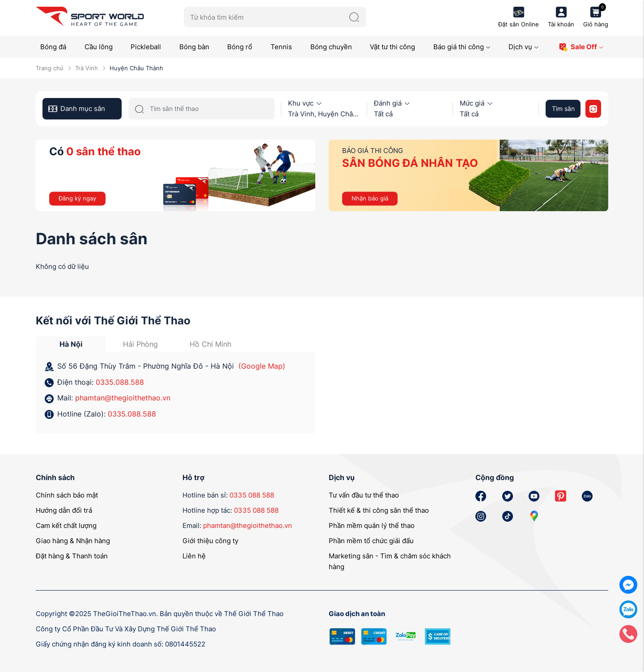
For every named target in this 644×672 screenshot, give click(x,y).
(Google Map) (262, 366)
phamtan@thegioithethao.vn (123, 398)
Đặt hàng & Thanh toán (72, 556)
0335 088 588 (252, 495)
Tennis (281, 47)
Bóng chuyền (331, 47)
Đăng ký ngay (77, 198)
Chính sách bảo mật (67, 495)
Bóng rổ (240, 47)
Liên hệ (194, 556)
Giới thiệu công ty (210, 541)
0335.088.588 (120, 382)
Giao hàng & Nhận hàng (73, 541)
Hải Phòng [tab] (140, 344)
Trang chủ (50, 68)
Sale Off (581, 47)
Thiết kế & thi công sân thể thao (379, 510)
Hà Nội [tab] (71, 344)
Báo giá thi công (462, 47)
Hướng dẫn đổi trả (64, 510)
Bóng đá (53, 47)
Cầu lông (99, 47)
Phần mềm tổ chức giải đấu (371, 541)
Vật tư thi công (392, 47)
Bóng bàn (194, 47)
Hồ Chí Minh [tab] (210, 344)
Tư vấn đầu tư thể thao (364, 495)
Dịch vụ (524, 47)
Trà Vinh (87, 68)
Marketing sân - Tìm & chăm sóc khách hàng (390, 561)
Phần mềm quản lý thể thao (372, 525)
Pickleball (146, 47)
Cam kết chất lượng (66, 525)
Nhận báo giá (370, 198)
